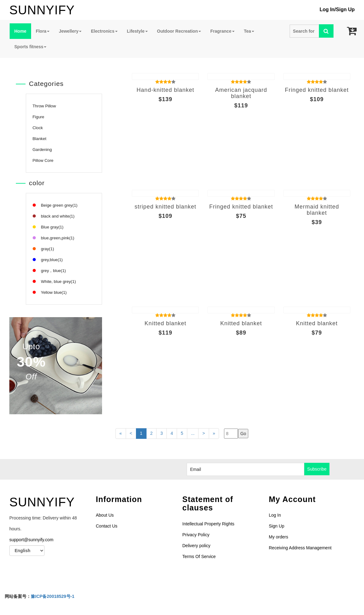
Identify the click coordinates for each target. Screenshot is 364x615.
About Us (105, 515)
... (193, 433)
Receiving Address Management (300, 548)
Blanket (40, 139)
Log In (327, 9)
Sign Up (345, 9)
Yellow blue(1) (50, 292)
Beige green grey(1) (55, 205)
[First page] (121, 434)
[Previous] (131, 434)
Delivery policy (196, 546)
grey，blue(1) (49, 271)
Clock (38, 128)
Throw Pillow (44, 106)
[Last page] (203, 434)
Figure (39, 117)
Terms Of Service (199, 556)
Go (243, 434)
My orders (278, 537)
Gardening (42, 150)
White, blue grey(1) (54, 282)
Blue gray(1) (48, 227)
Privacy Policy (196, 535)
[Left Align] (326, 31)
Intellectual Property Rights (208, 524)
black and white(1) (54, 216)
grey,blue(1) (48, 260)
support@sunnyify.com (31, 540)
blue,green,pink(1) (54, 238)
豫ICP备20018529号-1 (53, 596)
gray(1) (43, 249)
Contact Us (107, 526)
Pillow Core (43, 160)
